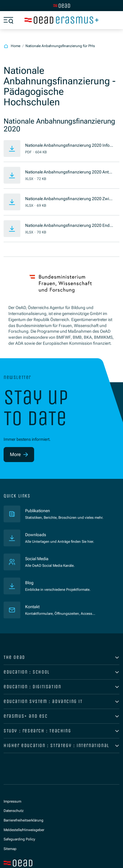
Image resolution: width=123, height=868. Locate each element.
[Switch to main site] (62, 6)
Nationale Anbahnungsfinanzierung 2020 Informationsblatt (68, 146)
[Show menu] (8, 20)
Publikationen (59, 511)
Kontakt (32, 607)
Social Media (37, 559)
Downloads (36, 535)
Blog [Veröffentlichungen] (29, 583)
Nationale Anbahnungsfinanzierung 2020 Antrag (69, 172)
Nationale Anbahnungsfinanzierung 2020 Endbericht (69, 226)
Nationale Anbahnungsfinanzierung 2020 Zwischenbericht (69, 199)
